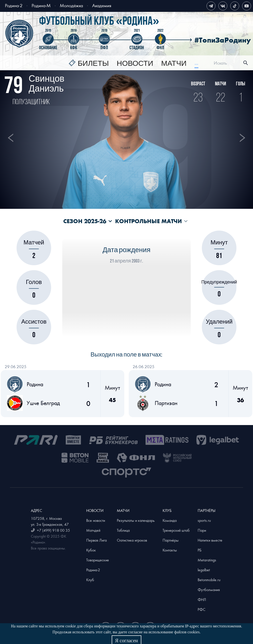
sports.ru (204, 520)
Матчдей (93, 530)
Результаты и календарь (136, 520)
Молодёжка (71, 5)
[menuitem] (89, 64)
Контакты (170, 550)
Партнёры (171, 540)
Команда (170, 520)
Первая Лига (96, 540)
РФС (201, 609)
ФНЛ (202, 599)
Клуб (90, 580)
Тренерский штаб (176, 530)
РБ (200, 550)
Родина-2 (14, 5)
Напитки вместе (210, 540)
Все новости (96, 520)
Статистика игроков (132, 540)
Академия (102, 5)
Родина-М (41, 5)
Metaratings (207, 560)
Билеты (93, 64)
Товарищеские (98, 560)
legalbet (204, 570)
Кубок (91, 550)
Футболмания (209, 590)
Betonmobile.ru (209, 580)
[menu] (134, 63)
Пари (202, 530)
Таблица (123, 530)
